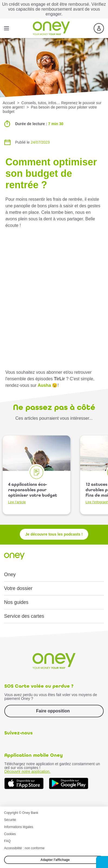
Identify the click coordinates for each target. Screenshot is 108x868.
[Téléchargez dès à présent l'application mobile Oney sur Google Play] (69, 784)
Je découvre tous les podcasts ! (54, 534)
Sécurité (10, 820)
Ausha (44, 385)
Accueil (9, 103)
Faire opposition (53, 711)
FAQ (7, 841)
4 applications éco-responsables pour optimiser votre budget (33, 493)
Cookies (10, 834)
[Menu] (6, 28)
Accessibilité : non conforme (24, 848)
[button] (102, 862)
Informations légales (19, 827)
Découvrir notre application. (27, 771)
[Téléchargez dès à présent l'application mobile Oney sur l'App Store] (24, 784)
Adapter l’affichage (55, 860)
